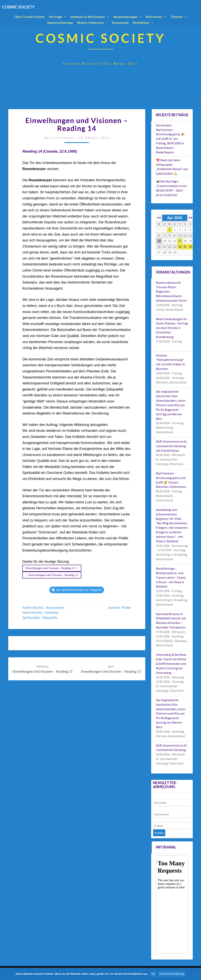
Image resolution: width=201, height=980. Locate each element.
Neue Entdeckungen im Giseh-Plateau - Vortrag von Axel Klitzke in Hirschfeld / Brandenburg (172, 328)
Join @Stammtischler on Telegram (76, 590)
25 (185, 247)
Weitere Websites (93, 23)
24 (180, 247)
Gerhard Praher (120, 607)
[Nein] (196, 974)
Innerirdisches (32, 612)
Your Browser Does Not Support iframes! (172, 904)
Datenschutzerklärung (172, 974)
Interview (51, 612)
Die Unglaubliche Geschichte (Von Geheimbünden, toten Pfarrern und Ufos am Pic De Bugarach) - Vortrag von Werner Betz (171, 405)
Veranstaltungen (127, 17)
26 (190, 247)
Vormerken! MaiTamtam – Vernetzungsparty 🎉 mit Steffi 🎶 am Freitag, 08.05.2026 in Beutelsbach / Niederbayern (170, 139)
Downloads (120, 23)
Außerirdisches (33, 607)
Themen (179, 17)
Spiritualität (31, 618)
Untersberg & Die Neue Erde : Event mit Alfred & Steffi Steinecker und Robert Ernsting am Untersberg (171, 664)
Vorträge (58, 17)
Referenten (156, 17)
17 (180, 241)
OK (153, 974)
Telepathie (50, 618)
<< (159, 218)
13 (159, 241)
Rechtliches (143, 23)
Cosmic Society (63, 138)
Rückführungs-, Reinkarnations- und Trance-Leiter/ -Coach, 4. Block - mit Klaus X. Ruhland (171, 577)
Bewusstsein (55, 607)
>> (190, 218)
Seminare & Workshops (90, 17)
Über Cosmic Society (30, 17)
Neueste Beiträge (60, 23)
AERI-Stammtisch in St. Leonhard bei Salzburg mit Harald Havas (172, 446)
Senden (159, 833)
